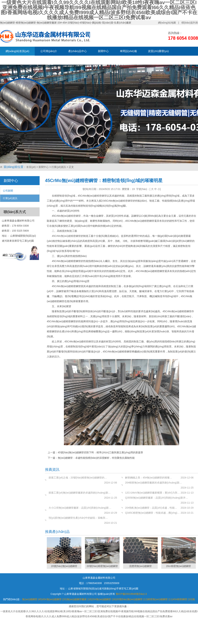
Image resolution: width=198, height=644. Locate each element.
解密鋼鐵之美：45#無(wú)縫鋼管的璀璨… (149, 478)
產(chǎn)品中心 (77, 51)
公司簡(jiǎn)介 (49, 51)
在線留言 (68, 60)
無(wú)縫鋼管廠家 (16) (79, 599)
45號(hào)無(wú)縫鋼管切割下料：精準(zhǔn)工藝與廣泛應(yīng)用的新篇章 (100, 452)
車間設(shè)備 (128, 51)
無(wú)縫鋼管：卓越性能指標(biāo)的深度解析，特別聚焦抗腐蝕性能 (96, 458)
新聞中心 (103, 51)
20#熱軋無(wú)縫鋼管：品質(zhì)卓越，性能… (151, 508)
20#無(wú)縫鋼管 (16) (104, 599)
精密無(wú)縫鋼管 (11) (160, 599)
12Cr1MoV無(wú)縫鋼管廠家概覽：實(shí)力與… (152, 493)
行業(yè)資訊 (59, 167)
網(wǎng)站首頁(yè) (17, 51)
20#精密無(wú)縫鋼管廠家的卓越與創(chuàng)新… (154, 483)
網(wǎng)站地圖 (167, 23)
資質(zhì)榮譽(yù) (158, 51)
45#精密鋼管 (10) (183, 599)
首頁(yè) (31, 167)
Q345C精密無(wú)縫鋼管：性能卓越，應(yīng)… (152, 513)
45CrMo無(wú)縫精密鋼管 (66, 236)
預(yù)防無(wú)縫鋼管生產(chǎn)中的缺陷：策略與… (78, 518)
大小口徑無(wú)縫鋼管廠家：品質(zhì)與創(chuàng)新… (80, 508)
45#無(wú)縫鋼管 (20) (54, 599)
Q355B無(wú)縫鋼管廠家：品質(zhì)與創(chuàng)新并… (157, 498)
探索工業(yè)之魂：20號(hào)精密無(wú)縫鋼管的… (78, 478)
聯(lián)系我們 (43, 60)
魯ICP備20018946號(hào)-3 (131, 594)
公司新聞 (8, 191)
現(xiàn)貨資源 (14, 60)
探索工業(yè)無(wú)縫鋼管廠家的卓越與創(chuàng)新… (80, 493)
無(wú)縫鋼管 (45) (32, 599)
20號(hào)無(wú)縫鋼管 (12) (132, 599)
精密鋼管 (102, 196)
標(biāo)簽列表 (190, 23)
